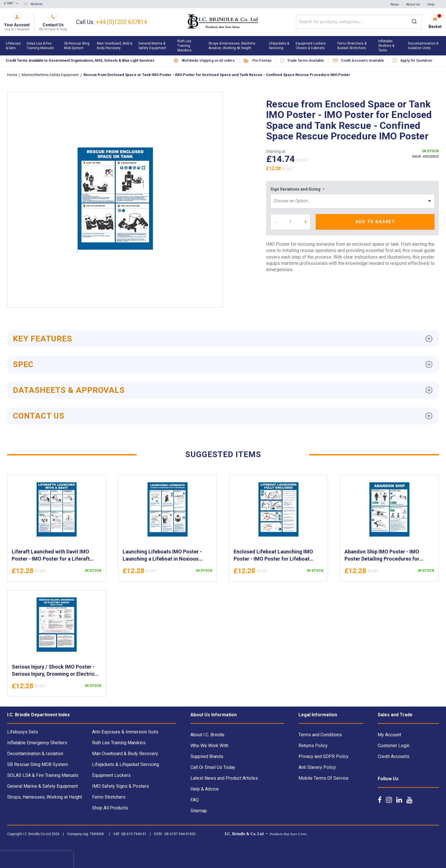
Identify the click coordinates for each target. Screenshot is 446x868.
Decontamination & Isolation (35, 754)
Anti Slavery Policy (317, 767)
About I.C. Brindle (207, 735)
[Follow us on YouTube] (410, 800)
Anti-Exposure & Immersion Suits (125, 732)
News (395, 4)
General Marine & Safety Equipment (42, 786)
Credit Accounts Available (363, 61)
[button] (11, 4)
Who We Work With (209, 746)
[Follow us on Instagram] (389, 800)
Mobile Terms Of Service (323, 778)
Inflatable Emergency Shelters (37, 743)
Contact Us (39, 416)
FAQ (195, 800)
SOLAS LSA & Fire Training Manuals (43, 775)
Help (431, 4)
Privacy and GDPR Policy (323, 756)
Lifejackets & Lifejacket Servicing (126, 764)
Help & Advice (205, 789)
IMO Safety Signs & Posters (121, 786)
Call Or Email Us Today (213, 767)
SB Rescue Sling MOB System (38, 764)
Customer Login (394, 746)
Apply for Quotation (416, 61)
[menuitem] (13, 46)
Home (13, 75)
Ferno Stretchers (109, 797)
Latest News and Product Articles (224, 778)
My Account (389, 735)
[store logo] (223, 22)
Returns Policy (313, 746)
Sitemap (199, 811)
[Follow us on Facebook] (380, 800)
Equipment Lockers (111, 775)
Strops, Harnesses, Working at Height (45, 797)
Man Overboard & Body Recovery (125, 754)
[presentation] (37, 859)
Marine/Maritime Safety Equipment (51, 75)
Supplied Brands (207, 756)
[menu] (223, 46)
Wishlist (36, 4)
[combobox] (359, 22)
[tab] (223, 339)
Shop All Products (110, 808)
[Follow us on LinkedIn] (399, 800)
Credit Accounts (394, 756)
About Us (413, 4)
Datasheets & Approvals (69, 390)
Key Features (42, 339)
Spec (23, 364)
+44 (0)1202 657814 (121, 22)
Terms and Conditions (320, 735)
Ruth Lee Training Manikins (119, 743)
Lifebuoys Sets (23, 732)
